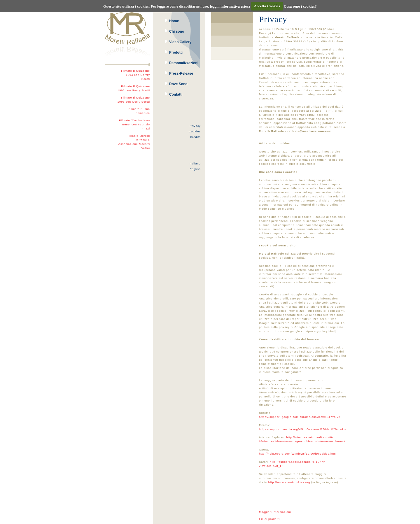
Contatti (176, 94)
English (195, 169)
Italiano (195, 164)
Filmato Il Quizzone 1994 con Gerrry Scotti (135, 75)
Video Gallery (180, 42)
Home (174, 21)
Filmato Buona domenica (139, 111)
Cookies (195, 132)
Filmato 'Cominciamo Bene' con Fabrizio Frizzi (134, 125)
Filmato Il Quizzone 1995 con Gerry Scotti (134, 88)
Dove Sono (178, 84)
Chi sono (177, 31)
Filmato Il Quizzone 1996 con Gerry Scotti (134, 100)
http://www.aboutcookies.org (289, 482)
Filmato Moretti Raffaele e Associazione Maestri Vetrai (134, 142)
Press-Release (181, 73)
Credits (195, 137)
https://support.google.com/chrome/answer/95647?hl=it (300, 417)
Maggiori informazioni (275, 512)
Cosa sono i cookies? (300, 6)
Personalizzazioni (184, 63)
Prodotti (176, 52)
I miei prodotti (269, 519)
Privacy (195, 126)
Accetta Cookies (267, 6)
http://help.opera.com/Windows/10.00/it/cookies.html (298, 454)
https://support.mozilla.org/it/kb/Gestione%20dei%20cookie (303, 429)
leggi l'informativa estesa (230, 6)
